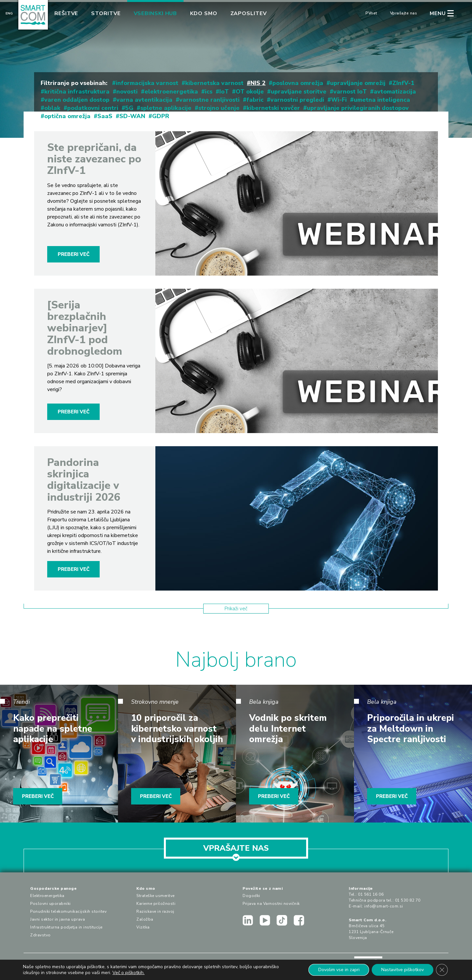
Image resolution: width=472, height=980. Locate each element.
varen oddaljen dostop (77, 100)
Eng (9, 13)
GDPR (161, 116)
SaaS (105, 116)
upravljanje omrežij (358, 83)
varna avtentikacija (144, 100)
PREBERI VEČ (74, 254)
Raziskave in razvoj (155, 911)
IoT (224, 92)
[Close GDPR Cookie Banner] (442, 970)
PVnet (371, 13)
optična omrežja (67, 116)
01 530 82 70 (408, 900)
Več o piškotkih (128, 973)
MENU (438, 13)
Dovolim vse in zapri (337, 970)
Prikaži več (236, 609)
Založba (145, 919)
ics (209, 92)
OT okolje (250, 92)
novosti (127, 92)
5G (129, 108)
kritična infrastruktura (77, 92)
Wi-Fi (339, 100)
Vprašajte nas (404, 13)
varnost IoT (350, 92)
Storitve (106, 13)
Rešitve (66, 13)
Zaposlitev (249, 13)
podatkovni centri (93, 108)
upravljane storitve (299, 92)
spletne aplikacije (166, 108)
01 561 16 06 (371, 894)
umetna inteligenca (382, 100)
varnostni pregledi (297, 100)
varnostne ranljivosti (209, 100)
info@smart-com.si (384, 906)
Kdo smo (204, 13)
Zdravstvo (40, 935)
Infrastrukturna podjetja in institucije (66, 927)
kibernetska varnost (214, 83)
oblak (52, 108)
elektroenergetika (171, 92)
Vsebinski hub (156, 13)
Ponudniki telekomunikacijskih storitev (68, 911)
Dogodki (251, 896)
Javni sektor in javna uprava (58, 919)
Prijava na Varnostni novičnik (271, 904)
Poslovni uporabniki (50, 904)
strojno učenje (219, 108)
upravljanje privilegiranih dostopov (358, 108)
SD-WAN (132, 116)
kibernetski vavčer (273, 108)
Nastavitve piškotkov (402, 970)
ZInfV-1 (403, 83)
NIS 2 (258, 83)
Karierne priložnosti (156, 904)
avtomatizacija (395, 92)
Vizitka (143, 927)
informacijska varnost (147, 83)
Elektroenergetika (47, 896)
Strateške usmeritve (156, 896)
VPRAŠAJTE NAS (236, 851)
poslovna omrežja (298, 83)
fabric (255, 100)
